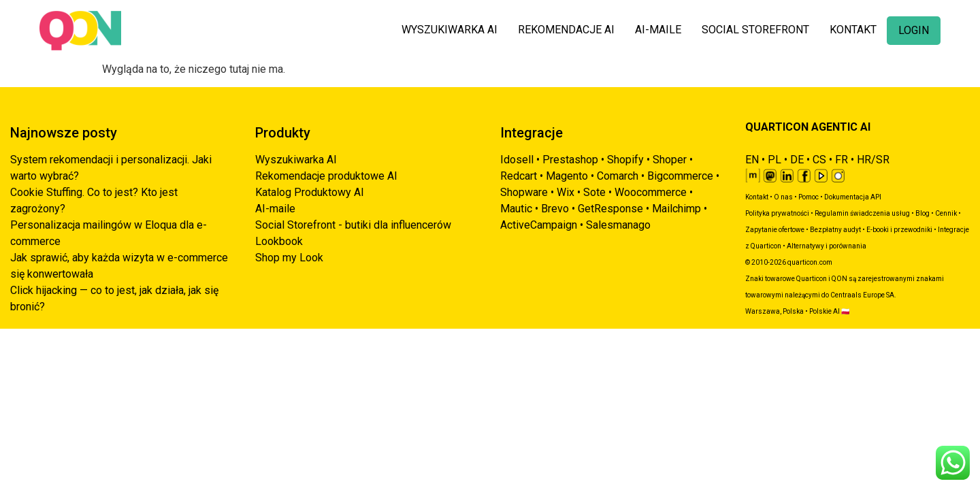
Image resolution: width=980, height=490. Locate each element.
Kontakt (757, 197)
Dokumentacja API (853, 197)
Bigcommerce (680, 176)
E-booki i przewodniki (899, 230)
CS (819, 160)
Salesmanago (618, 225)
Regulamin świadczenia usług (862, 213)
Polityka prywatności (777, 213)
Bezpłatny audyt (835, 230)
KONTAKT (853, 30)
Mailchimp (676, 209)
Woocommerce (651, 192)
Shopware (524, 192)
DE (797, 160)
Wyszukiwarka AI (296, 160)
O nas (783, 197)
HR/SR (873, 160)
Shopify (625, 160)
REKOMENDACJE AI (566, 30)
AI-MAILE (658, 30)
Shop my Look (289, 258)
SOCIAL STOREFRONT (755, 30)
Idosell (517, 160)
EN (752, 160)
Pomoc (808, 197)
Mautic (516, 209)
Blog (922, 213)
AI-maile (275, 209)
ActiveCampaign (539, 225)
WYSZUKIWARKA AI (450, 30)
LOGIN (914, 30)
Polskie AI (824, 311)
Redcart (519, 176)
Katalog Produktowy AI (310, 192)
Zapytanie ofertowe (775, 230)
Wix (566, 192)
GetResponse (610, 209)
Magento (567, 176)
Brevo (555, 209)
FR (842, 160)
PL (774, 160)
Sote (594, 192)
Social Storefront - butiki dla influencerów (353, 225)
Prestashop (570, 160)
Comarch (618, 176)
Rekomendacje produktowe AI (326, 176)
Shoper (670, 160)
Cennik (946, 213)
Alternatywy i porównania (827, 246)
